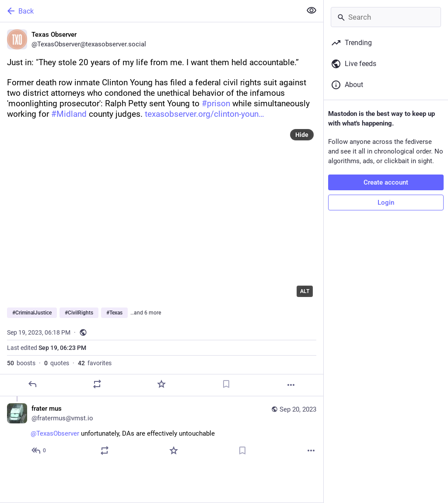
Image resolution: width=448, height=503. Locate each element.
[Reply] (32, 384)
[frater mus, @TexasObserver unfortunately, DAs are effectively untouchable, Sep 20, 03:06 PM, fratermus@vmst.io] (162, 431)
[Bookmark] (226, 384)
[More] (291, 385)
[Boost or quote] (97, 384)
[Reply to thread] (39, 451)
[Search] (386, 17)
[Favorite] (161, 384)
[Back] (150, 11)
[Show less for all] (311, 10)
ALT (305, 291)
